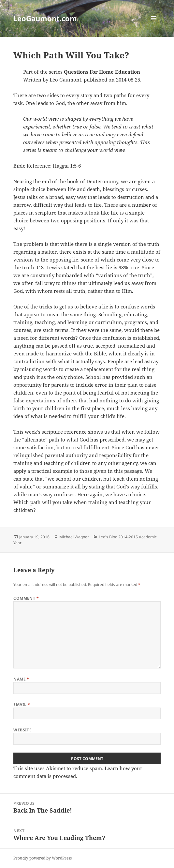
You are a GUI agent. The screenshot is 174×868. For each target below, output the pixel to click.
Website (22, 730)
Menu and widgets (154, 25)
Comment (26, 598)
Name (21, 679)
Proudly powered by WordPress (43, 858)
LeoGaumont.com (45, 18)
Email (22, 704)
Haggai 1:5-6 (67, 166)
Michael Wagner (74, 537)
